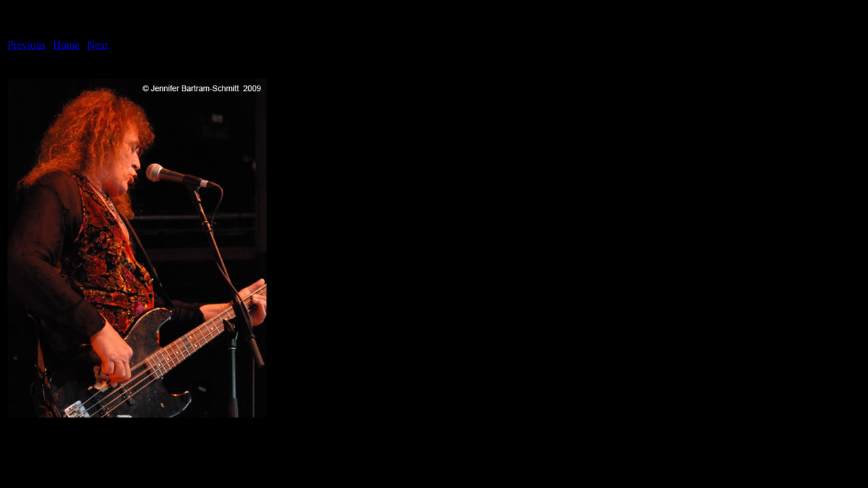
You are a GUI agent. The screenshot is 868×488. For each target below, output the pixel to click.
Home (66, 45)
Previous (26, 45)
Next (98, 45)
